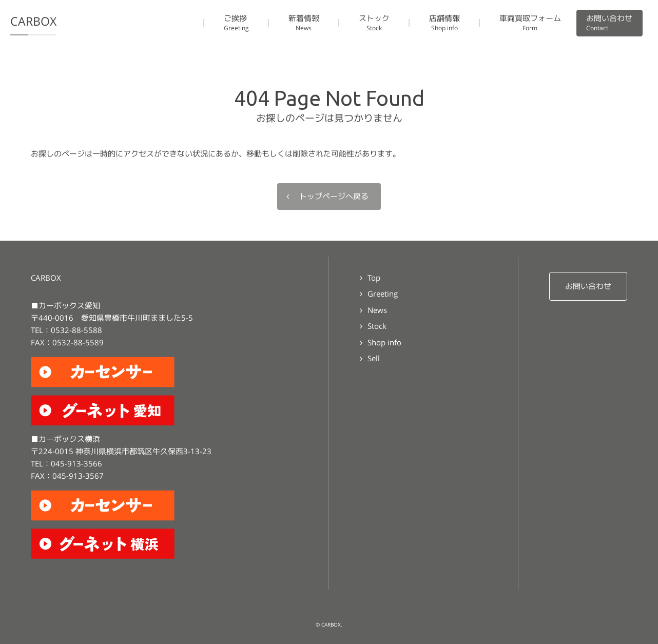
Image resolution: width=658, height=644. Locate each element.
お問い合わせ (588, 286)
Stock (377, 326)
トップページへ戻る (334, 196)
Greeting (383, 294)
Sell (374, 358)
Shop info (384, 343)
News (377, 310)
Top (374, 278)
